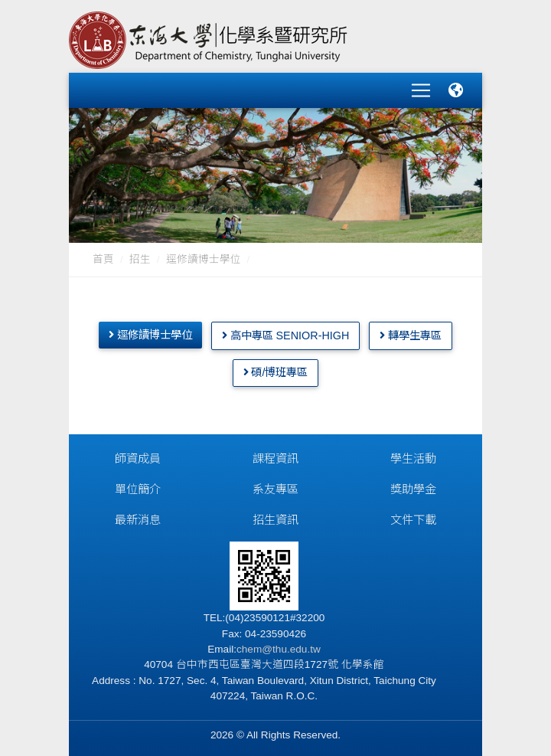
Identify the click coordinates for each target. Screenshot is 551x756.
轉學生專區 (411, 334)
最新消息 (138, 518)
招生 (140, 258)
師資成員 (138, 457)
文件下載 (413, 518)
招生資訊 (275, 518)
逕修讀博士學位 (204, 258)
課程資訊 (275, 457)
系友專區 (275, 488)
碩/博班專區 (276, 371)
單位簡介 (138, 488)
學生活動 (413, 457)
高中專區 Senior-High (286, 334)
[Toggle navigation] (421, 90)
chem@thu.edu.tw (279, 648)
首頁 (103, 258)
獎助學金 (413, 488)
